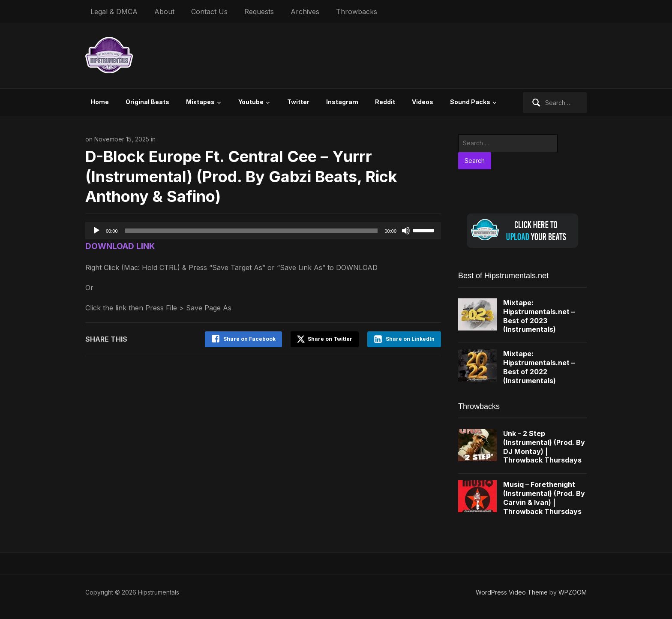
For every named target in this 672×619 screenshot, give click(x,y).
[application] (263, 231)
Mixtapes (200, 102)
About (164, 12)
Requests (259, 12)
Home (100, 102)
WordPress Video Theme (512, 592)
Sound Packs (470, 102)
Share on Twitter (325, 339)
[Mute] (406, 231)
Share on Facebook (249, 339)
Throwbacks (357, 12)
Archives (305, 12)
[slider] (251, 231)
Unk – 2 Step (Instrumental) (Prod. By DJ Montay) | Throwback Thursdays (544, 447)
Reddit (385, 102)
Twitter (298, 102)
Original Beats (147, 102)
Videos (423, 102)
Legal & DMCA (114, 12)
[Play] (96, 231)
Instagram (342, 102)
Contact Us (209, 12)
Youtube (251, 102)
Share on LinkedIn (410, 339)
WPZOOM (573, 592)
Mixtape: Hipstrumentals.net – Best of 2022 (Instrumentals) (539, 367)
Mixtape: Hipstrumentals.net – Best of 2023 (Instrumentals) (539, 316)
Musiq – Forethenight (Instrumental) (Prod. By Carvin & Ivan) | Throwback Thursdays (544, 498)
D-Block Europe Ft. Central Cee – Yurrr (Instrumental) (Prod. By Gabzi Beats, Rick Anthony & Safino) (241, 177)
